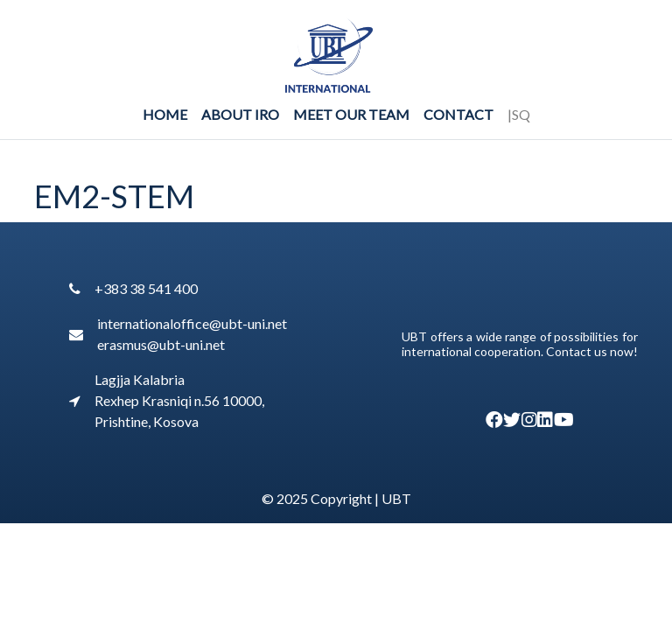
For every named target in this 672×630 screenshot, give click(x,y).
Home (165, 114)
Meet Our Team (351, 114)
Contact (458, 114)
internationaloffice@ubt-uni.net (192, 323)
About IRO (240, 114)
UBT (396, 498)
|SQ (519, 114)
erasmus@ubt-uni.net (161, 344)
